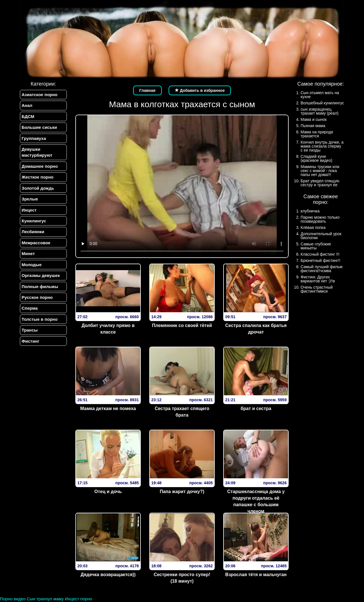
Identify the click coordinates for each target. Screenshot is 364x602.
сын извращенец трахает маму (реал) (319, 111)
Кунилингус (34, 221)
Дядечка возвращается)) (108, 575)
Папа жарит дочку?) (182, 492)
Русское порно (37, 297)
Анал (27, 105)
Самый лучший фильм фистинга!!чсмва (321, 269)
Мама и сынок (314, 119)
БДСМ (28, 116)
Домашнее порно (40, 166)
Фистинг (30, 341)
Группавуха (34, 138)
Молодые (32, 265)
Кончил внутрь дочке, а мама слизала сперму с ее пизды (322, 146)
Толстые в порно (40, 319)
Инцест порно (78, 599)
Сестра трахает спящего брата (182, 412)
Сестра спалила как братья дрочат (256, 329)
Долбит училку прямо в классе (108, 329)
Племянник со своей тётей (182, 325)
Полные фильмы (40, 286)
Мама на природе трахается (317, 134)
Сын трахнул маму (45, 599)
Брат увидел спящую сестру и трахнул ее (320, 183)
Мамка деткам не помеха (108, 408)
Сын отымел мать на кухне (320, 95)
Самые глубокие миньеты (316, 246)
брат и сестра (256, 408)
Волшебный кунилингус (322, 103)
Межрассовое (36, 243)
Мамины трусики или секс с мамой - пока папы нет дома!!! (320, 171)
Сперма (30, 308)
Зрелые (30, 199)
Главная (147, 90)
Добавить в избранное (200, 90)
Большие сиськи (39, 127)
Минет (28, 254)
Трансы (30, 330)
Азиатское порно (40, 95)
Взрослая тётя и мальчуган (256, 575)
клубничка (310, 211)
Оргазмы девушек (41, 275)
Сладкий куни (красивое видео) (317, 158)
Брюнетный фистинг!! (320, 260)
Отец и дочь (108, 492)
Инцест (29, 210)
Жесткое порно (38, 177)
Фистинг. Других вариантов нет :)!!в (318, 279)
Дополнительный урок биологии (321, 236)
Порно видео (13, 599)
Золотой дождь (38, 188)
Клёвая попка (313, 227)
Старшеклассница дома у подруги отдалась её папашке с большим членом (256, 501)
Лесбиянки (33, 232)
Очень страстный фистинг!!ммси (317, 289)
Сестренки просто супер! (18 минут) (182, 578)
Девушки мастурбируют (37, 152)
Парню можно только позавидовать (320, 219)
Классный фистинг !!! (320, 254)
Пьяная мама (313, 126)
